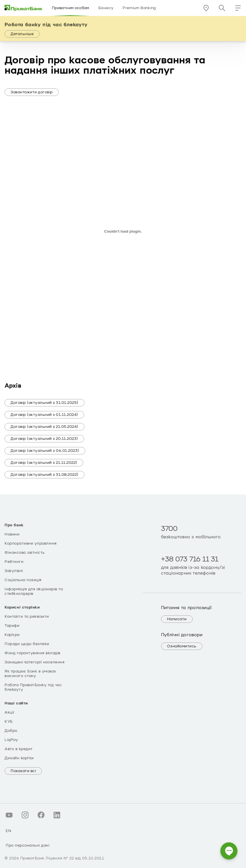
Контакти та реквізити (27, 617)
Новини (12, 534)
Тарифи (12, 626)
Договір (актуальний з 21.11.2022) (44, 463)
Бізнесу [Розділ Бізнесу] (106, 8)
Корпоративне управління (31, 543)
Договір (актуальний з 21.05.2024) (44, 427)
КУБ (9, 722)
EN (8, 831)
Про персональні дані (28, 845)
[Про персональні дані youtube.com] (9, 815)
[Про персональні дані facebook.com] (41, 815)
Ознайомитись (182, 646)
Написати (177, 619)
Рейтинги (14, 562)
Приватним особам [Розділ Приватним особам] (71, 8)
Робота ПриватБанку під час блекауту (33, 687)
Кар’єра (12, 635)
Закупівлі (14, 571)
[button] (238, 8)
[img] (24, 8)
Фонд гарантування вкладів (32, 653)
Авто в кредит (19, 749)
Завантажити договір (32, 92)
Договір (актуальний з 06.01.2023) (45, 451)
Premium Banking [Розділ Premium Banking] (139, 8)
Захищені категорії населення (34, 662)
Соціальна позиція (23, 580)
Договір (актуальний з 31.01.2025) (44, 403)
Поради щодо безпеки (27, 644)
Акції (9, 712)
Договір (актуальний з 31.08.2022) (44, 475)
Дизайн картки (19, 758)
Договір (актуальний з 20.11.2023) (44, 439)
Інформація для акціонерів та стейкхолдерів (34, 591)
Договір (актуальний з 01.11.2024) (44, 415)
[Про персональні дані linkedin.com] (57, 815)
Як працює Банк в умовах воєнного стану (30, 674)
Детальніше (22, 34)
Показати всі (23, 771)
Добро (11, 731)
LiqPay (11, 740)
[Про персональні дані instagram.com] (25, 815)
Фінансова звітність (25, 553)
